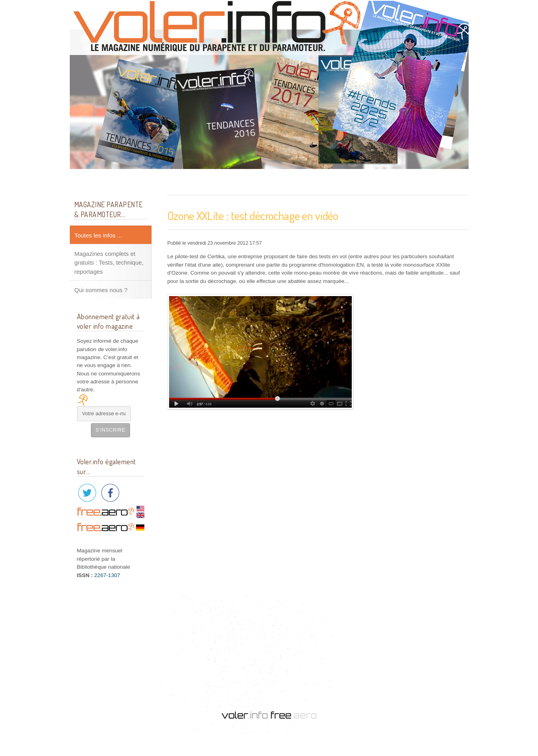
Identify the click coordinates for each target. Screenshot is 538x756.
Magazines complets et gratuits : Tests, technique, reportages (109, 263)
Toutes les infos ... (99, 235)
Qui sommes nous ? (101, 290)
